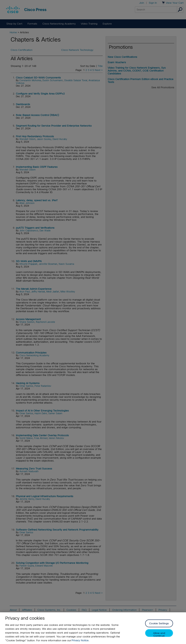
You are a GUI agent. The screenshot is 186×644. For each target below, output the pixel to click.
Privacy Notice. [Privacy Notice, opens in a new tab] (80, 640)
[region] (93, 628)
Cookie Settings (159, 624)
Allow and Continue (159, 634)
